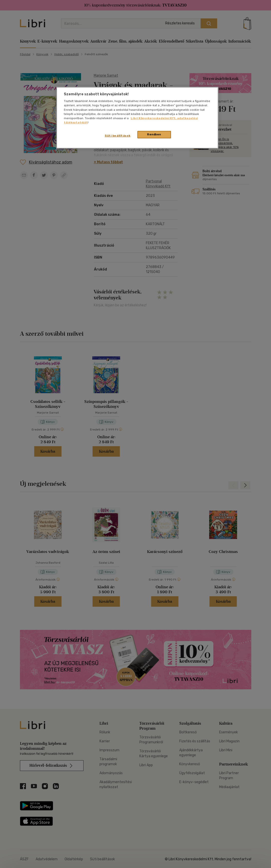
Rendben (154, 134)
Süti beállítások (118, 136)
